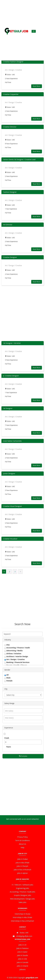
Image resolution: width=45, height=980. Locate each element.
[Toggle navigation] (34, 31)
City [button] (6, 689)
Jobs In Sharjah (22, 866)
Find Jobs (23, 756)
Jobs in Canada (22, 962)
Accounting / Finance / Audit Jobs (22, 892)
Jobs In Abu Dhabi (22, 863)
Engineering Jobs (22, 888)
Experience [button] (9, 728)
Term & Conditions (23, 840)
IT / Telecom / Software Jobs (22, 885)
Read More (37, 86)
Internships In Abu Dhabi (23, 917)
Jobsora (22, 969)
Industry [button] (8, 640)
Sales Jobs (22, 902)
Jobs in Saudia (22, 955)
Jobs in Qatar (23, 952)
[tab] (23, 640)
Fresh (7, 738)
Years (8, 747)
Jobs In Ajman (22, 873)
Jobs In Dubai (23, 859)
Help (22, 847)
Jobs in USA (23, 959)
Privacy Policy (22, 837)
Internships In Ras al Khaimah (22, 921)
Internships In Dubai (22, 914)
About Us (23, 844)
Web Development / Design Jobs (22, 899)
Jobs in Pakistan (23, 948)
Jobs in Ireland (22, 966)
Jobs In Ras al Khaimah (22, 870)
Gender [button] (7, 670)
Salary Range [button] (9, 703)
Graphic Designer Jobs (23, 895)
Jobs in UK (23, 945)
